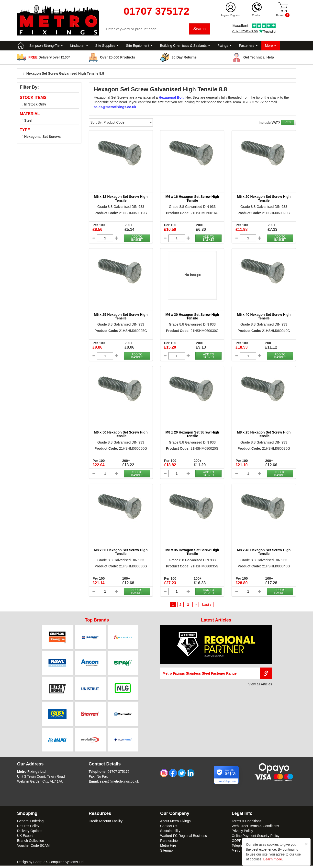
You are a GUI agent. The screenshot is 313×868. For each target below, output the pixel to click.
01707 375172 (119, 774)
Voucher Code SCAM (33, 848)
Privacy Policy (242, 833)
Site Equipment (139, 47)
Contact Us (169, 828)
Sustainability (170, 833)
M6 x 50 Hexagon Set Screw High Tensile (121, 435)
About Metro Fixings (175, 823)
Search (200, 29)
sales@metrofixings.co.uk (119, 784)
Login (224, 15)
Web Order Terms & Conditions (255, 828)
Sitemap (166, 853)
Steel (28, 121)
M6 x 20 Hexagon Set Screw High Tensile (264, 199)
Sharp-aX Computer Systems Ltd (58, 864)
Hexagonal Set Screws (42, 137)
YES (288, 123)
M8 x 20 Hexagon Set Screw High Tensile (192, 435)
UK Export (25, 838)
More (271, 47)
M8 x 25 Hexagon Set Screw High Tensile (264, 435)
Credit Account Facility (106, 823)
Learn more (273, 859)
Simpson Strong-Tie (46, 47)
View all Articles (260, 685)
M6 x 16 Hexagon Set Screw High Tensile (192, 199)
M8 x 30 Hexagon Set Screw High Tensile (121, 553)
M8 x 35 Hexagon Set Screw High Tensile (192, 553)
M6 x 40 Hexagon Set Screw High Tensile (264, 317)
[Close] (306, 844)
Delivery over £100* (49, 58)
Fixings (224, 47)
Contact (257, 15)
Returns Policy (28, 828)
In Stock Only (35, 105)
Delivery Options (30, 833)
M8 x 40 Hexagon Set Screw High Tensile (264, 553)
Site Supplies (107, 47)
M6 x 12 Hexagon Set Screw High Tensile (121, 199)
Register (235, 15)
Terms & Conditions (247, 823)
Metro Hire (168, 848)
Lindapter (79, 47)
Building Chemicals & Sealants (185, 47)
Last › (207, 606)
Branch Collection (31, 843)
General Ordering (30, 823)
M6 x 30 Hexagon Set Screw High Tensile (192, 317)
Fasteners (248, 47)
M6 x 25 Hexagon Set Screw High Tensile (121, 317)
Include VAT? (269, 124)
